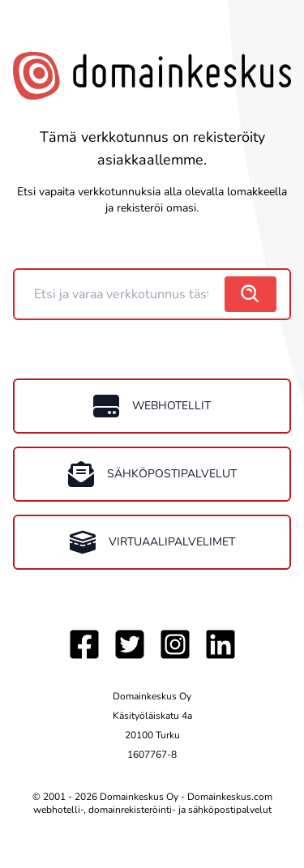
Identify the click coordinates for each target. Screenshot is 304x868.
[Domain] (121, 294)
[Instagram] (175, 644)
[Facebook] (84, 644)
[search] (250, 294)
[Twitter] (130, 644)
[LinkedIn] (221, 644)
